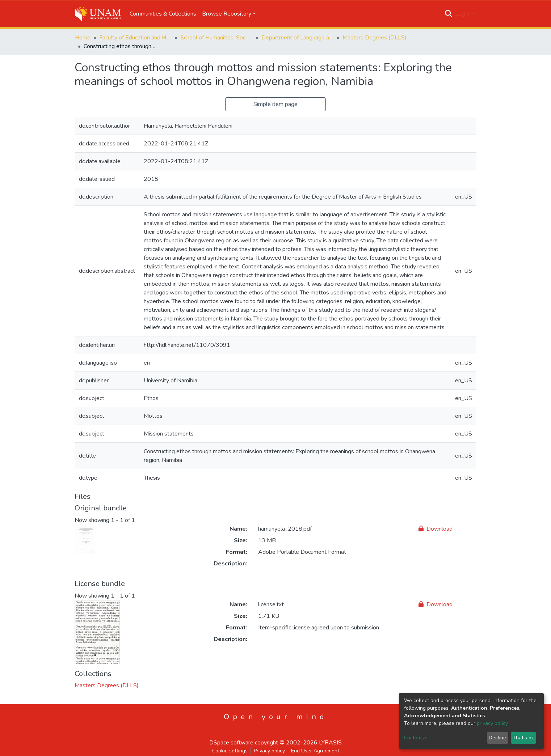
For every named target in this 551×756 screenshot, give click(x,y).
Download (436, 529)
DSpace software (231, 743)
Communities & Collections (163, 14)
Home (83, 38)
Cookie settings (230, 751)
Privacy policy (269, 751)
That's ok (523, 738)
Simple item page (275, 104)
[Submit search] (449, 14)
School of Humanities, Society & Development (216, 38)
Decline (497, 738)
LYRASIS (330, 743)
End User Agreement (315, 751)
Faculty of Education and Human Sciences (135, 38)
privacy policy (492, 723)
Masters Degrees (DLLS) (375, 38)
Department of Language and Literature (298, 38)
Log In (463, 14)
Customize (416, 738)
